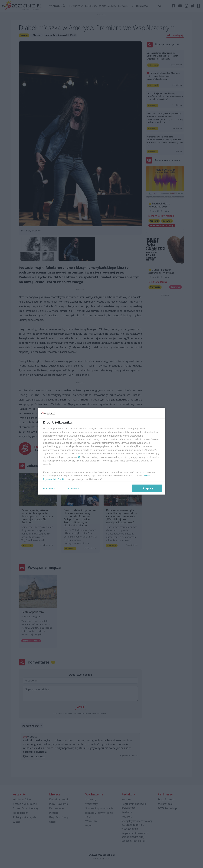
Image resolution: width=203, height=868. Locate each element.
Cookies (62, 479)
